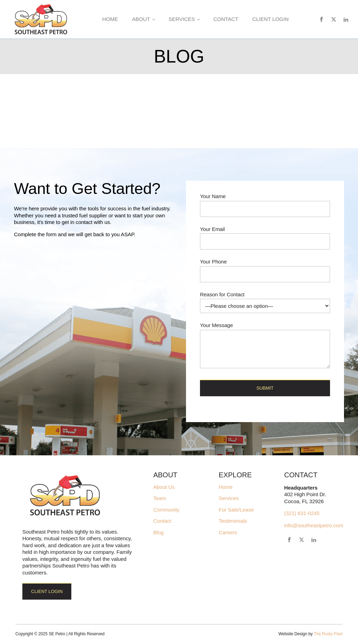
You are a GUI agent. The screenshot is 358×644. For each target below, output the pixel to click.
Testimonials (233, 521)
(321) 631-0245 (302, 513)
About (141, 19)
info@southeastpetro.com (314, 525)
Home (110, 19)
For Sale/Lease (236, 510)
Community (166, 510)
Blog (158, 533)
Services (182, 19)
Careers (228, 533)
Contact (226, 19)
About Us (164, 487)
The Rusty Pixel (328, 634)
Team (159, 498)
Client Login (271, 19)
